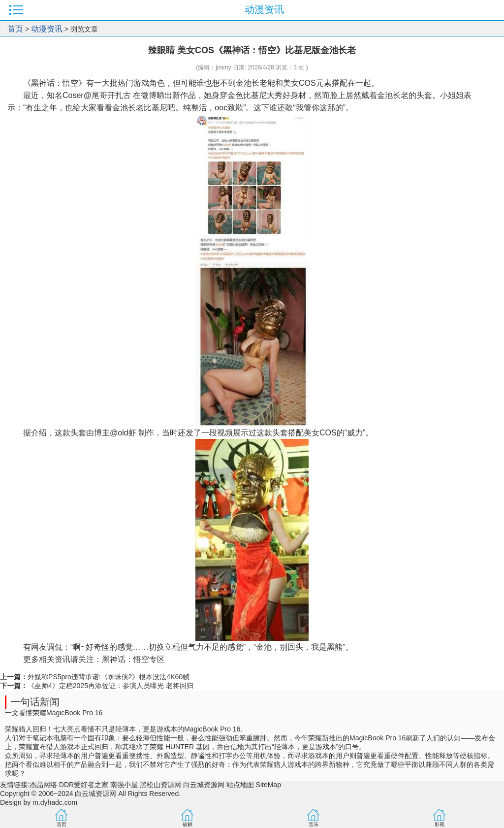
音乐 (314, 824)
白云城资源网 (204, 785)
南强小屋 (124, 785)
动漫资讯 (47, 29)
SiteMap (268, 785)
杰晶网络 (43, 785)
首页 (15, 29)
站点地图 (240, 785)
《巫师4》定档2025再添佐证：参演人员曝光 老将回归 (110, 686)
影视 (440, 824)
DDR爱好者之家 (84, 785)
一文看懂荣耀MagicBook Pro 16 (54, 713)
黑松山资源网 (160, 785)
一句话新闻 (35, 702)
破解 (188, 824)
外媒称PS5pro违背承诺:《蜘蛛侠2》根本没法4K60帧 (109, 677)
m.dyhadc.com (55, 802)
